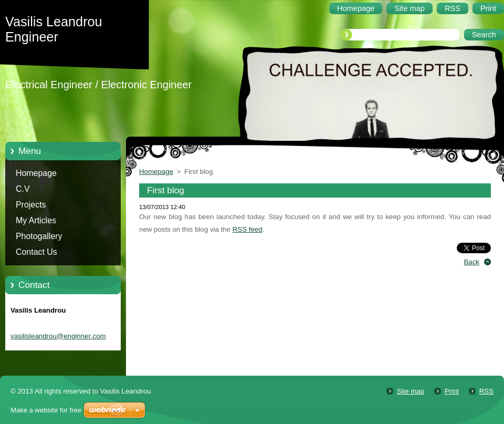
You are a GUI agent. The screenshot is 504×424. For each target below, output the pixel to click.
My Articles (36, 220)
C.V (23, 189)
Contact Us (36, 252)
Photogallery (39, 236)
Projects (31, 205)
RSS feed (248, 229)
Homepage (36, 173)
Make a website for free (46, 410)
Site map (411, 391)
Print (452, 391)
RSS (486, 391)
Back (472, 262)
